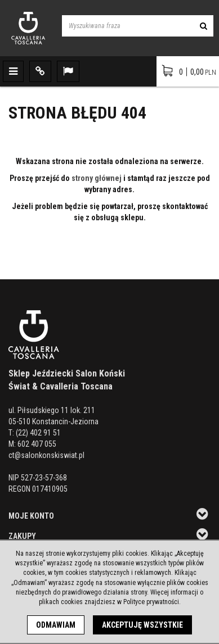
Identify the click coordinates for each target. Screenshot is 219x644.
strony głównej (97, 178)
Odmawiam (56, 625)
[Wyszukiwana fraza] (128, 26)
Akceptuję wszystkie (142, 625)
